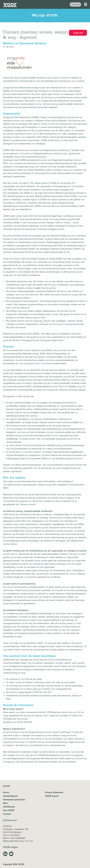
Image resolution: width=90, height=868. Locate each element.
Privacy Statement (54, 792)
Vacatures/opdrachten (14, 799)
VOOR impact (52, 796)
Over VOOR (9, 810)
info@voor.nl (10, 820)
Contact (7, 814)
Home (6, 792)
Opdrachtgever (10, 796)
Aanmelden (75, 4)
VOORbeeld (9, 807)
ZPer (5, 803)
